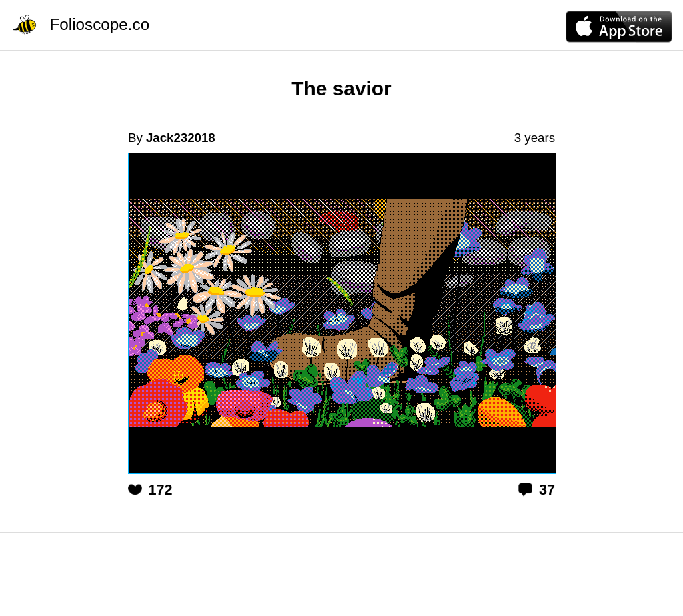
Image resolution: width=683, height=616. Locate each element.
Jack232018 (181, 138)
